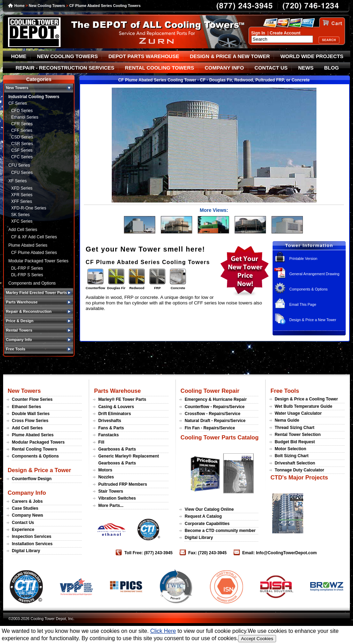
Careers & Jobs (27, 501)
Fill (101, 442)
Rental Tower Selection (298, 435)
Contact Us (23, 523)
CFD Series (22, 111)
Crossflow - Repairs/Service (212, 414)
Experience (23, 530)
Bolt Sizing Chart (292, 456)
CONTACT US (271, 68)
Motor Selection (291, 449)
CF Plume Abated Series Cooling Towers (105, 6)
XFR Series (22, 195)
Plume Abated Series (28, 245)
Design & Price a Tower (39, 470)
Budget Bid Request (295, 442)
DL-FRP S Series (27, 275)
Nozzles (106, 477)
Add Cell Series (23, 230)
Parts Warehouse (117, 391)
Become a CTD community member (220, 531)
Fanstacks (108, 435)
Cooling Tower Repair (210, 391)
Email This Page (303, 304)
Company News (28, 515)
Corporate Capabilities (207, 524)
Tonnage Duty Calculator (299, 470)
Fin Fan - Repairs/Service (210, 428)
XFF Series (22, 201)
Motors (105, 470)
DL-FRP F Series (27, 268)
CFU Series (19, 165)
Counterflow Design (32, 479)
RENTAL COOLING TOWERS (160, 68)
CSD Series (22, 137)
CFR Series (22, 124)
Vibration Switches (117, 498)
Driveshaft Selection (295, 463)
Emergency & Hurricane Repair (215, 399)
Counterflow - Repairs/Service (214, 407)
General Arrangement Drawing (314, 274)
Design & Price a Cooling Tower (306, 399)
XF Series (18, 181)
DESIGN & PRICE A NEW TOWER (230, 56)
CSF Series (22, 150)
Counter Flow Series (32, 399)
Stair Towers (111, 491)
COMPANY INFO (224, 68)
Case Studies (25, 508)
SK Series (20, 215)
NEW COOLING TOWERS (67, 56)
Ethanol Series (25, 117)
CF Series (18, 103)
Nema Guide (287, 420)
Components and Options (32, 283)
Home (19, 6)
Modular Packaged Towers (38, 442)
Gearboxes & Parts (117, 449)
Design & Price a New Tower (313, 320)
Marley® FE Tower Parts (122, 399)
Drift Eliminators (115, 414)
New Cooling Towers (47, 6)
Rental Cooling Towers (34, 449)
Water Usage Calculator (298, 413)
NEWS (306, 68)
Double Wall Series (31, 414)
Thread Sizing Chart (295, 428)
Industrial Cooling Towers (34, 97)
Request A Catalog (203, 516)
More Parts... (111, 506)
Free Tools (285, 391)
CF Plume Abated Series (34, 253)
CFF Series (22, 130)
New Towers (24, 391)
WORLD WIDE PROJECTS (312, 56)
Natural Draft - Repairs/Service (215, 421)
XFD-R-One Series (29, 208)
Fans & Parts (111, 428)
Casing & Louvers (116, 407)
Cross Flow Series (30, 421)
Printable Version (303, 259)
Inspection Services (32, 536)
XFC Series (22, 221)
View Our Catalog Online (209, 509)
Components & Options (308, 289)
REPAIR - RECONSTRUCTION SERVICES (65, 68)
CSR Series (22, 144)
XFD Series (22, 188)
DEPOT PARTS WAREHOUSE (144, 56)
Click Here (163, 631)
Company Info (27, 493)
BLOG (331, 68)
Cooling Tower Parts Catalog (219, 437)
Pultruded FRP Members (123, 484)
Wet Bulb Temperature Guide (304, 406)
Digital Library (26, 551)
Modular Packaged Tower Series (38, 261)
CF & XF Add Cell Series (34, 237)
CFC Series (22, 157)
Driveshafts (110, 421)
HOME (19, 56)
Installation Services (32, 544)
